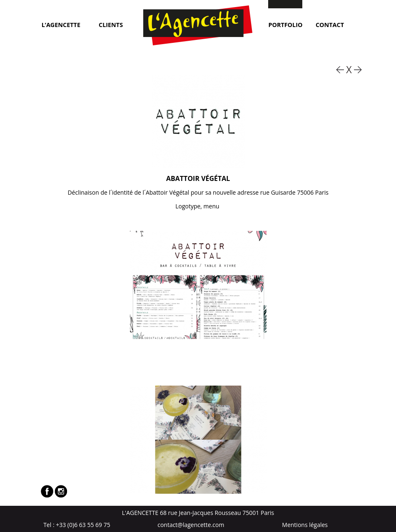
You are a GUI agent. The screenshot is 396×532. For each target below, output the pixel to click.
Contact (330, 24)
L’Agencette (61, 24)
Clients (111, 24)
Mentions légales (305, 525)
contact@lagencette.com (191, 525)
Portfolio (285, 24)
